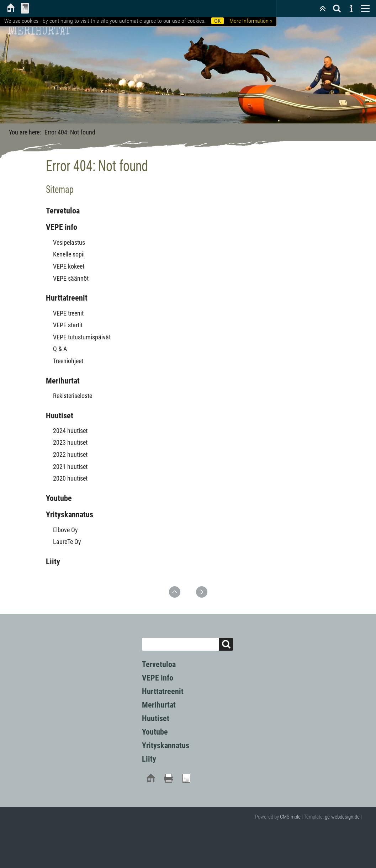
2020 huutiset (70, 478)
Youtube (59, 498)
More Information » (251, 21)
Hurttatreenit (67, 298)
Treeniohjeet (68, 361)
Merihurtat (63, 381)
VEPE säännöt (71, 278)
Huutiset (60, 416)
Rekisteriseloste (73, 396)
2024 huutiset (70, 431)
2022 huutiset (70, 454)
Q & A (60, 349)
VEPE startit (68, 325)
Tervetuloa (63, 211)
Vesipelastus (69, 242)
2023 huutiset (70, 442)
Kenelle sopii (69, 254)
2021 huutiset (70, 467)
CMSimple (290, 817)
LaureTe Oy (67, 542)
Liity (53, 562)
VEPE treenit (68, 313)
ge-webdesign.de (342, 817)
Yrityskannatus (70, 515)
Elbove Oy (65, 530)
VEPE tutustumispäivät (82, 337)
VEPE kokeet (69, 266)
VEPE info (62, 227)
